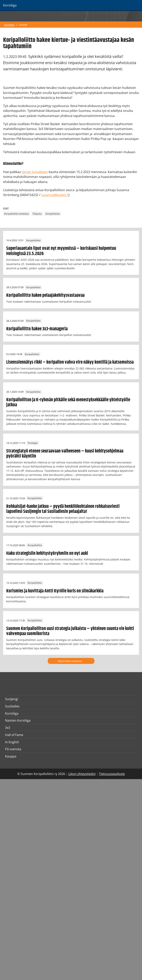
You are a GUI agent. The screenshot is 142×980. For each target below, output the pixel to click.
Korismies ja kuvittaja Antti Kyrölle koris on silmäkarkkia (55, 591)
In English (12, 742)
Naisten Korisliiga (18, 720)
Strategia (33, 443)
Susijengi (12, 699)
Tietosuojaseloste (112, 774)
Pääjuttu (37, 214)
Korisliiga (9, 25)
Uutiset (23, 25)
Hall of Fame (14, 735)
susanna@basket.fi (55, 195)
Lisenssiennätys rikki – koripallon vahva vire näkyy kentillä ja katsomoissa (70, 362)
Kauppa (11, 756)
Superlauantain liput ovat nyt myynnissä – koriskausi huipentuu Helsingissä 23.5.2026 (61, 251)
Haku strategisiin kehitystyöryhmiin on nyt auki (47, 553)
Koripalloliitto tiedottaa (17, 214)
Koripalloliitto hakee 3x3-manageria (37, 329)
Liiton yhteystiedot (82, 774)
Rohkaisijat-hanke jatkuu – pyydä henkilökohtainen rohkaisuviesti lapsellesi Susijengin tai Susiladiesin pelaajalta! (63, 509)
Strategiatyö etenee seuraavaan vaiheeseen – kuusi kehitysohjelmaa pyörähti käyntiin (65, 454)
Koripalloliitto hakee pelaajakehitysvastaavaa (45, 295)
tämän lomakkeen (35, 172)
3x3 (8, 728)
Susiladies (12, 706)
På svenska (13, 749)
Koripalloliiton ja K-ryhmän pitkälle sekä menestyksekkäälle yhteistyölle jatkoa (68, 402)
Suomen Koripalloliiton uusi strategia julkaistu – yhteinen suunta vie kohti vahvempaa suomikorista (70, 631)
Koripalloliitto (53, 214)
